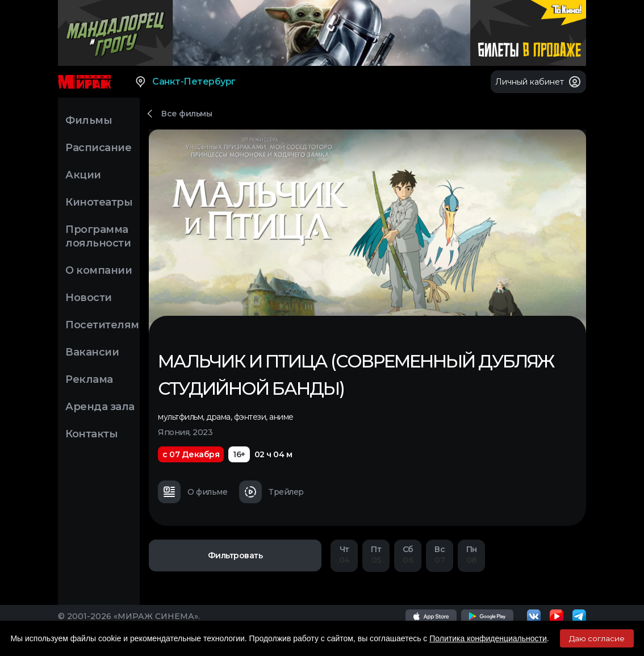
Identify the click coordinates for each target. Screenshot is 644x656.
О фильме (193, 492)
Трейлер (271, 492)
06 (408, 555)
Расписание (98, 148)
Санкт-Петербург (185, 82)
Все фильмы (187, 114)
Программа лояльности (98, 236)
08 (471, 555)
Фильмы (89, 120)
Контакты (91, 434)
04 (344, 555)
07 (440, 555)
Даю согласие (597, 638)
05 (376, 555)
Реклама (89, 379)
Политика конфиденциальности (488, 638)
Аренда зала (100, 407)
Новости (89, 298)
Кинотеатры (99, 202)
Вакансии (92, 352)
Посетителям (102, 325)
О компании (99, 270)
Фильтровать (235, 555)
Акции (83, 175)
